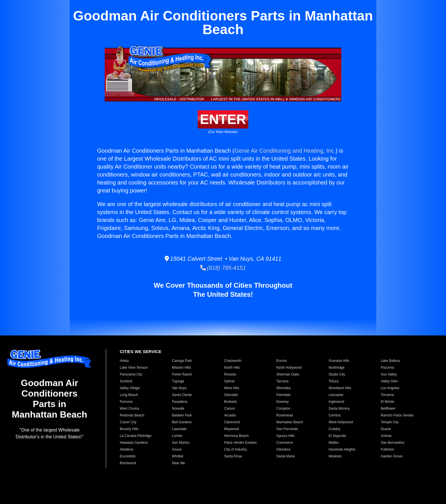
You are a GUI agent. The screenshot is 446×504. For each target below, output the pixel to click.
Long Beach (129, 395)
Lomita (177, 436)
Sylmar (229, 381)
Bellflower (388, 408)
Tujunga (178, 381)
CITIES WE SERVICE (141, 351)
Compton (283, 408)
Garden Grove (392, 456)
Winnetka (284, 388)
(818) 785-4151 (223, 268)
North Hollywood (289, 368)
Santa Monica (339, 408)
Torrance (388, 395)
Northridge (336, 368)
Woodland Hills (340, 388)
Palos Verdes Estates (240, 443)
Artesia (386, 436)
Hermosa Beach (236, 436)
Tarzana (283, 381)
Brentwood (128, 463)
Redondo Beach (132, 415)
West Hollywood (341, 422)
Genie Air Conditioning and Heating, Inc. (285, 151)
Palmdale (284, 395)
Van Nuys (179, 388)
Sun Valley (389, 374)
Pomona (126, 402)
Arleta (124, 361)
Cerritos (334, 415)
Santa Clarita (182, 395)
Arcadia (230, 415)
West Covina (129, 408)
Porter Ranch (182, 374)
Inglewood (336, 402)
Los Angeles (390, 388)
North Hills (232, 368)
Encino (282, 361)
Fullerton (388, 449)
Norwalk (178, 408)
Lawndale (179, 429)
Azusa (177, 449)
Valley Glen (389, 381)
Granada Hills (339, 361)
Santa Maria (286, 456)
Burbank (231, 402)
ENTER (223, 119)
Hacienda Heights (342, 449)
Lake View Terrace (134, 368)
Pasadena (180, 402)
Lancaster (336, 395)
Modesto (335, 456)
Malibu (334, 443)
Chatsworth (233, 361)
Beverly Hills (129, 429)
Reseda (230, 374)
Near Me (179, 463)
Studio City (337, 374)
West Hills (232, 388)
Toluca (334, 381)
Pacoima (388, 368)
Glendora (283, 449)
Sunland (126, 381)
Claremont (232, 422)
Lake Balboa (390, 361)
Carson (230, 408)
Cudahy (334, 429)
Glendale (231, 395)
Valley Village (130, 388)
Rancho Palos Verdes (397, 415)
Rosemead (285, 415)
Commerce (285, 443)
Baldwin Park (182, 415)
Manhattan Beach (290, 422)
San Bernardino (393, 443)
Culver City (128, 422)
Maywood (231, 429)
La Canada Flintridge (136, 436)
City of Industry (236, 449)
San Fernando (287, 429)
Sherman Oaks (288, 374)
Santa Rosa (233, 456)
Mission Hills (182, 368)
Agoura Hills (286, 436)
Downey (283, 402)
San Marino (181, 443)
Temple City (390, 422)
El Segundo (337, 436)
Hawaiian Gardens (134, 443)
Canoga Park (182, 361)
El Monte (388, 402)
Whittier (178, 456)
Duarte (386, 429)
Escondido (128, 456)
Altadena (126, 449)
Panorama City (131, 374)
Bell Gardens (182, 422)
